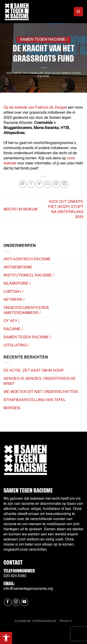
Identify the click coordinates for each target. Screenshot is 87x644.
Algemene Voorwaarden (35, 621)
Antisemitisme (18, 267)
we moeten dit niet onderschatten (41, 392)
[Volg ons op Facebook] (8, 602)
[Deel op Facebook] (31, 184)
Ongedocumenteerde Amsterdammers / (26, 311)
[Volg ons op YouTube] (24, 602)
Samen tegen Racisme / (44, 40)
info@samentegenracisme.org (28, 589)
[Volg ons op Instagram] (16, 602)
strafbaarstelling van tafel (35, 400)
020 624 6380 (15, 576)
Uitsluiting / (16, 346)
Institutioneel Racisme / (29, 276)
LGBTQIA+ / (13, 292)
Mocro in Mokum (20, 210)
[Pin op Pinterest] (56, 184)
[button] (6, 638)
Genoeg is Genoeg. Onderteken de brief (40, 381)
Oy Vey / (11, 321)
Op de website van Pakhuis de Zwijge (35, 108)
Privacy (66, 621)
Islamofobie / (17, 284)
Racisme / (13, 329)
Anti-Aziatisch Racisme (27, 259)
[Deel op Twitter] (39, 184)
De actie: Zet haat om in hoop (34, 371)
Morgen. (12, 408)
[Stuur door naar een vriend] (48, 184)
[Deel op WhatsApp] (23, 184)
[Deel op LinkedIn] (64, 184)
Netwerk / (14, 300)
